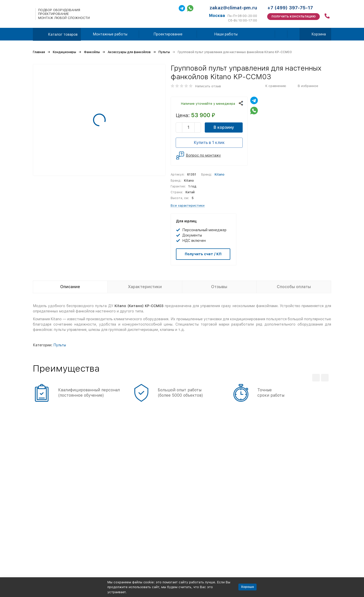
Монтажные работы (110, 34)
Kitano (220, 175)
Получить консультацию (294, 17)
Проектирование (168, 34)
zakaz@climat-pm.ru (233, 8)
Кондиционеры (64, 52)
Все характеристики (188, 206)
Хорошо (247, 587)
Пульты (164, 52)
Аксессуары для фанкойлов (129, 52)
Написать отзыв (208, 86)
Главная (39, 52)
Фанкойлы (92, 52)
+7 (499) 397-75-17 (290, 8)
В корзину (224, 127)
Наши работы (226, 34)
